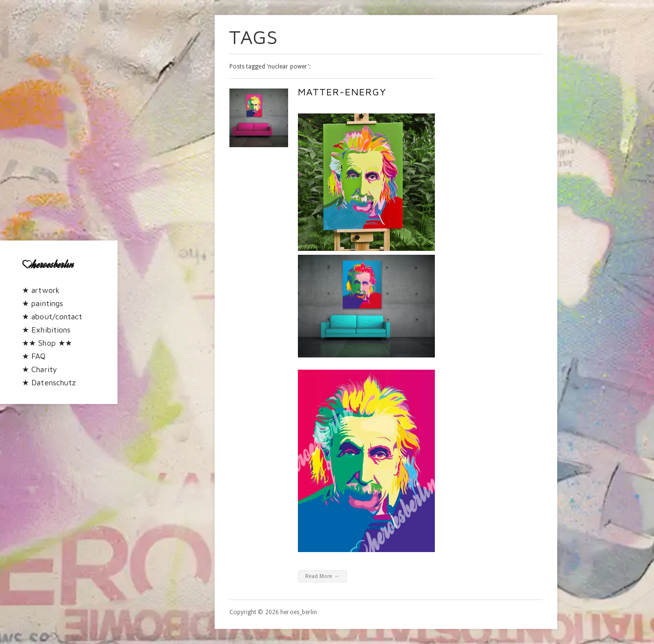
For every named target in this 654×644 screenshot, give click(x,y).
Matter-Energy (342, 92)
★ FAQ (34, 356)
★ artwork (41, 290)
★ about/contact (52, 316)
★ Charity (40, 369)
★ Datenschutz (49, 382)
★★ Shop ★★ (47, 343)
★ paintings (43, 303)
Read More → (322, 576)
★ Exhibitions (46, 330)
